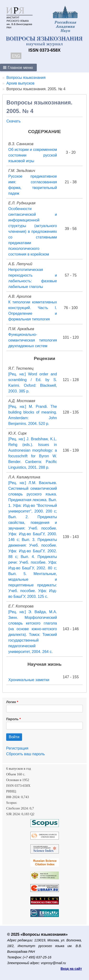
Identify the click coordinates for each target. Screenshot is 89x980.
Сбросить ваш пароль (26, 754)
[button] (18, 67)
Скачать (14, 121)
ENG (16, 56)
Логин (11, 702)
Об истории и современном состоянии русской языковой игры (33, 155)
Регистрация (17, 748)
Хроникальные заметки (29, 680)
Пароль (12, 719)
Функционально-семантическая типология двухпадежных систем (33, 340)
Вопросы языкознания (26, 78)
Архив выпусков (20, 83)
